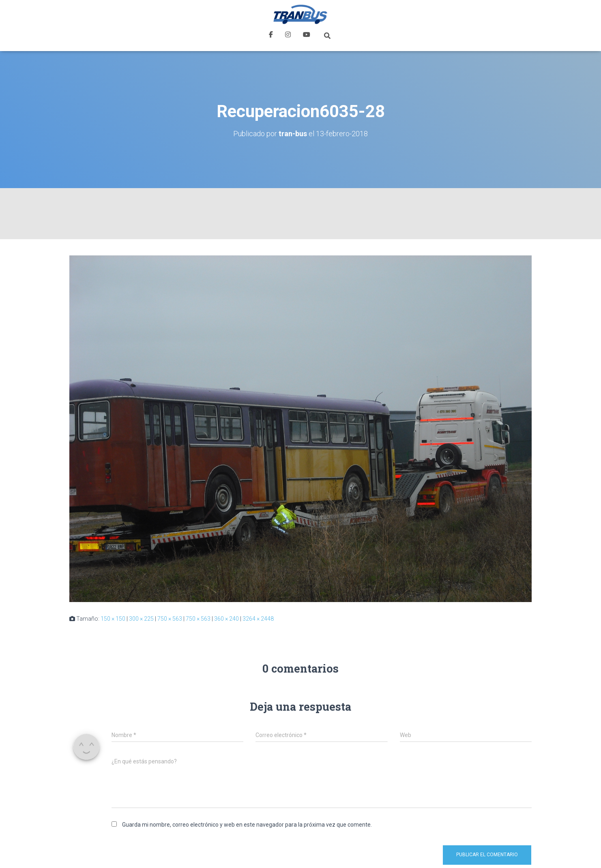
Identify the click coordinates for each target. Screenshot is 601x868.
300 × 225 (141, 619)
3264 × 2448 (258, 619)
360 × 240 (226, 619)
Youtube (307, 36)
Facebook (271, 36)
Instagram (288, 36)
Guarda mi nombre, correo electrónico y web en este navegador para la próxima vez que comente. (247, 825)
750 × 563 (170, 619)
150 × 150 (113, 619)
